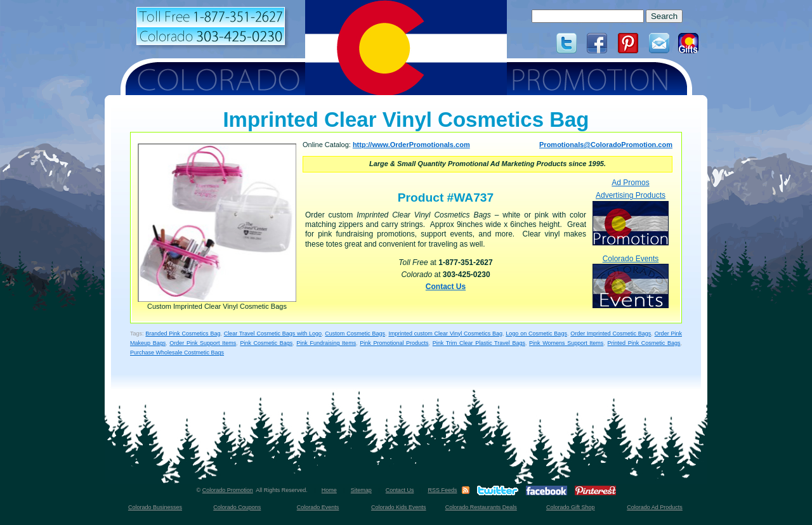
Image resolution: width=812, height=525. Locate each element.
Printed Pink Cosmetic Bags (644, 343)
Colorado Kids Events (399, 507)
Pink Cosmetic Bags (266, 343)
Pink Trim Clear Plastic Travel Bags (479, 343)
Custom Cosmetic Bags (355, 334)
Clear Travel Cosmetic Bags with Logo (273, 334)
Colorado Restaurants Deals (481, 507)
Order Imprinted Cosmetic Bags (611, 334)
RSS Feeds (442, 490)
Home (329, 490)
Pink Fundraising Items (326, 343)
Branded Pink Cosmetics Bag (183, 334)
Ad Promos (630, 183)
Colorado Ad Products (655, 507)
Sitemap (361, 490)
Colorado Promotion (228, 490)
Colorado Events (631, 281)
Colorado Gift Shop (571, 507)
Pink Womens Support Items (566, 343)
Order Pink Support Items (203, 343)
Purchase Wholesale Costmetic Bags (177, 353)
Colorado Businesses (155, 507)
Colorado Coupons (237, 507)
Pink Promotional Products (394, 343)
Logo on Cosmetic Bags (536, 334)
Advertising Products (631, 218)
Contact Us (446, 287)
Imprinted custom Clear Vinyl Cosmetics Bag (445, 334)
